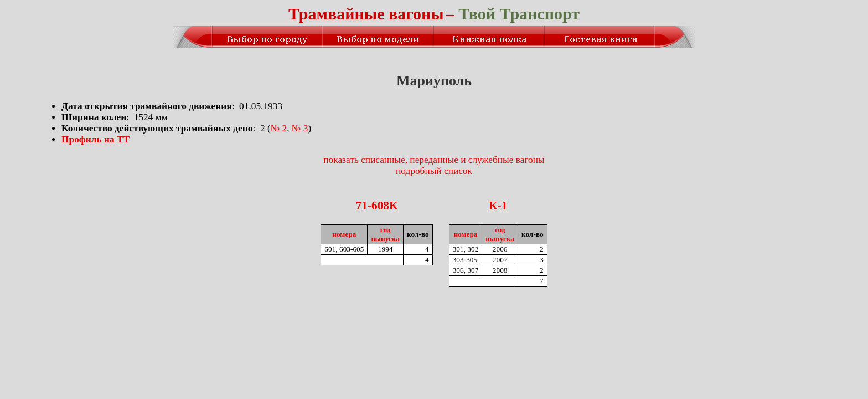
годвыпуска (385, 234)
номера (344, 234)
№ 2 (279, 128)
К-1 (498, 206)
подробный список (434, 171)
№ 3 (300, 128)
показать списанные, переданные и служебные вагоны (434, 160)
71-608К (377, 206)
